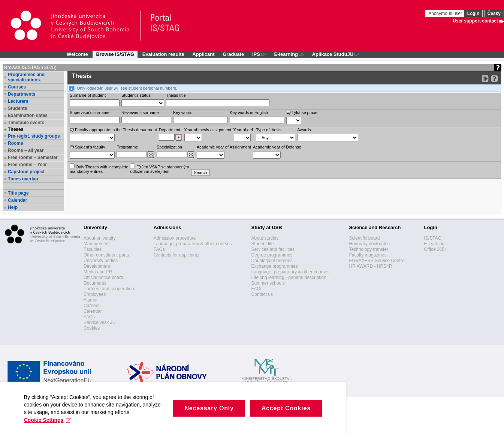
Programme (127, 147)
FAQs (89, 317)
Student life (263, 244)
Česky (494, 13)
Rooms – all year (26, 150)
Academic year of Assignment (224, 147)
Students (17, 108)
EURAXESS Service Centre (377, 261)
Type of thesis (269, 130)
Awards (304, 130)
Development (97, 266)
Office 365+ (435, 249)
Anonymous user (446, 13)
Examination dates (28, 115)
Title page (18, 193)
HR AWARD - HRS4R (370, 266)
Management (97, 244)
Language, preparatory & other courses (193, 244)
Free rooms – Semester (33, 157)
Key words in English (249, 112)
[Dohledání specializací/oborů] (191, 155)
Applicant (203, 54)
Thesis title (176, 95)
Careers (92, 306)
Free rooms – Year (27, 165)
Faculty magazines (368, 255)
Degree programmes (272, 255)
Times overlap (23, 179)
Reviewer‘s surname (140, 112)
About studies (265, 238)
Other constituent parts (106, 255)
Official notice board (103, 277)
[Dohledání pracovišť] (179, 138)
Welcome (77, 54)
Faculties (93, 249)
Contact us (262, 294)
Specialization (169, 147)
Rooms (16, 143)
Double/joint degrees (272, 261)
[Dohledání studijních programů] (151, 155)
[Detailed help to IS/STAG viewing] (494, 79)
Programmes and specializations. (26, 77)
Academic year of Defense (277, 147)
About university (99, 238)
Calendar (17, 200)
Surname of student (88, 95)
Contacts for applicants (176, 255)
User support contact (475, 21)
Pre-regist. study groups (34, 136)
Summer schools (268, 283)
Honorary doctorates (369, 244)
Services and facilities (273, 249)
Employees (95, 294)
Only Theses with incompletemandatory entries (99, 169)
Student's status (136, 95)
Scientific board (364, 238)
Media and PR (98, 272)
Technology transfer (369, 249)
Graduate (233, 54)
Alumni (90, 300)
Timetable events (26, 123)
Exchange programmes (275, 266)
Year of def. (244, 130)
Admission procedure (175, 238)
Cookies (92, 328)
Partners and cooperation (109, 289)
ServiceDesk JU (99, 322)
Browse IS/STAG (115, 54)
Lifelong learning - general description (289, 277)
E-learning (434, 244)
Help (13, 207)
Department (170, 130)
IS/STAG (432, 238)
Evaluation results (163, 54)
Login (473, 13)
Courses (17, 87)
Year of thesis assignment (208, 130)
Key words (183, 112)
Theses (16, 129)
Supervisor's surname (90, 112)
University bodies (101, 261)
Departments (22, 94)
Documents (95, 283)
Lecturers (18, 101)
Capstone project (26, 172)
